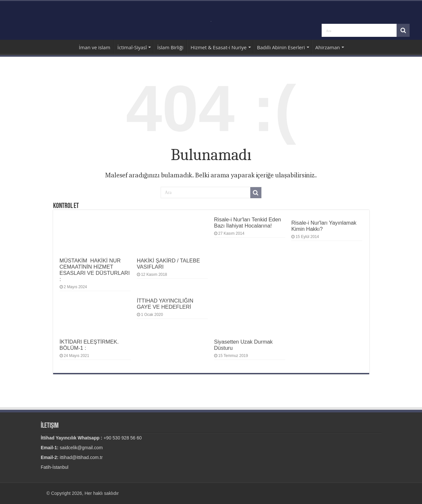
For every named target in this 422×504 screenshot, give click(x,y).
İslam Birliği (170, 47)
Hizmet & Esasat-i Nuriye (219, 47)
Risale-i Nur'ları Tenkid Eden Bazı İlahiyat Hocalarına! (248, 222)
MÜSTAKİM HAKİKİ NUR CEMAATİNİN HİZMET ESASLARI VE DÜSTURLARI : (95, 270)
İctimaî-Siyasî (132, 47)
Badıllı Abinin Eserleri (281, 47)
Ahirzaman (328, 47)
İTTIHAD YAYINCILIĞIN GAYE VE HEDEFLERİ (165, 304)
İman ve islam (95, 47)
